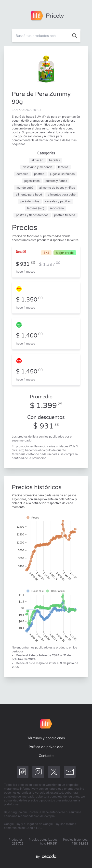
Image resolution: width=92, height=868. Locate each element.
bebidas (54, 160)
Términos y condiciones (46, 738)
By (46, 857)
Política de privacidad (46, 747)
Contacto (46, 756)
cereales (22, 174)
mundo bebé (25, 188)
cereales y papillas (58, 201)
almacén (37, 160)
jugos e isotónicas (62, 174)
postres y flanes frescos (32, 215)
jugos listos (32, 181)
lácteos (63, 167)
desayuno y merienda (38, 167)
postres (39, 174)
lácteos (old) (36, 208)
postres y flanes (56, 181)
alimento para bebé (29, 194)
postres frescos (65, 215)
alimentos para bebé (62, 194)
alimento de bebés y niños (57, 188)
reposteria (57, 208)
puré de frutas (30, 201)
